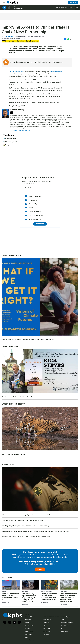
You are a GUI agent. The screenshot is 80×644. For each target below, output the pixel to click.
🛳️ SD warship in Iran (10, 139)
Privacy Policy (29, 634)
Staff (26, 637)
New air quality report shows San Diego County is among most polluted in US (29, 598)
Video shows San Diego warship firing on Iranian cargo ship (22, 520)
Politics (4, 592)
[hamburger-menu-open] (4, 2)
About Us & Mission (30, 617)
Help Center (46, 634)
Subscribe (40, 224)
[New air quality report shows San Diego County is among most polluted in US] (30, 585)
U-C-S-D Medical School (17, 72)
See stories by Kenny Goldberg (21, 130)
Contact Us (46, 623)
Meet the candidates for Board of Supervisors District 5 (11, 597)
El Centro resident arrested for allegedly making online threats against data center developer (33, 515)
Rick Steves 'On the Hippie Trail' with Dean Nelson (19, 397)
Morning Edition (68, 8)
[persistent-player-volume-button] (9, 8)
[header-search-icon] (65, 2)
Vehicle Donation (65, 631)
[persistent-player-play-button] (4, 8)
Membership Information (67, 623)
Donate (40, 569)
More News (8, 577)
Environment (25, 592)
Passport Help (46, 631)
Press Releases (29, 631)
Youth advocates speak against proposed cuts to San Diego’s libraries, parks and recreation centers (36, 531)
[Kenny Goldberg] (5, 113)
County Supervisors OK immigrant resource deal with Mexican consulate (49, 597)
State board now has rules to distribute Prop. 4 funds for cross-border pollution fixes (69, 598)
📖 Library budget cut (10, 142)
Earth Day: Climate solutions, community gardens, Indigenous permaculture (28, 340)
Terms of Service (29, 640)
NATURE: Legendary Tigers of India (14, 454)
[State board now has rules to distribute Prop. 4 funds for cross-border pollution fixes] (69, 585)
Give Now (73, 2)
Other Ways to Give (66, 626)
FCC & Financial (29, 626)
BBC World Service (18, 9)
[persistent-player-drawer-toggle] (78, 8)
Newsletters (28, 620)
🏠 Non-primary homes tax (12, 145)
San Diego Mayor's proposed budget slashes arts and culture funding (25, 526)
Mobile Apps (28, 628)
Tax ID (62, 628)
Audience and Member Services (51, 617)
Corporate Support (65, 617)
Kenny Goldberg (9, 36)
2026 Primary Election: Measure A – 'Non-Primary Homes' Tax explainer (26, 537)
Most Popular (8, 465)
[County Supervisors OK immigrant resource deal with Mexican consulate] (50, 585)
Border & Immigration (47, 592)
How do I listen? (47, 628)
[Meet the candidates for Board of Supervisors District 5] (11, 585)
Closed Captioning (48, 620)
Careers (27, 623)
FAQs (44, 626)
